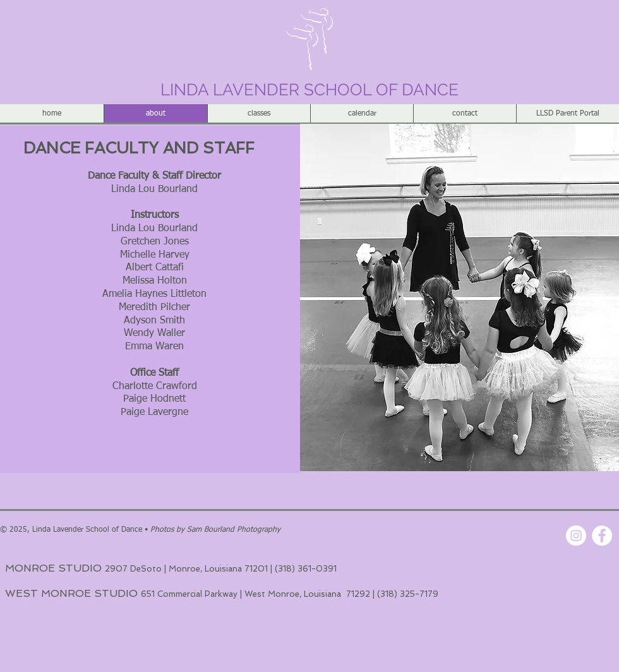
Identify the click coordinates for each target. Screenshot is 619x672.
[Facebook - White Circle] (602, 536)
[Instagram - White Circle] (576, 536)
